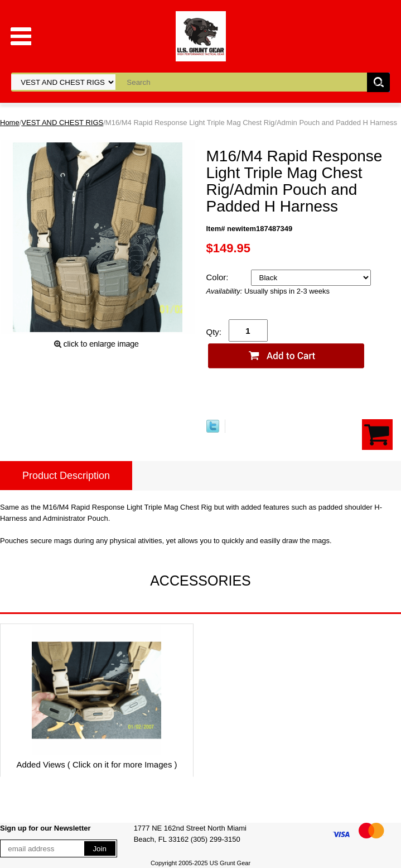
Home (10, 123)
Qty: (214, 332)
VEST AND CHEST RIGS (62, 123)
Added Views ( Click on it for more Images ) (96, 764)
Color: (219, 277)
